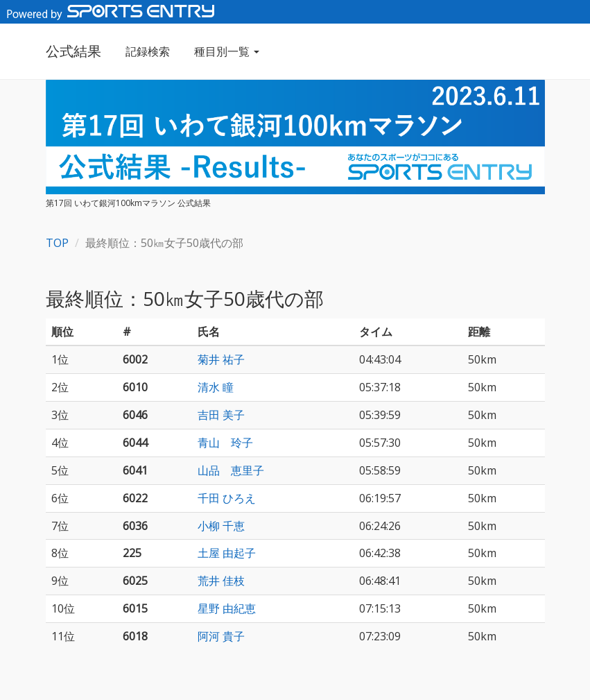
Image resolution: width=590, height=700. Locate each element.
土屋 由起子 (227, 553)
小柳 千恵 (221, 526)
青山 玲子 (225, 443)
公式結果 (73, 51)
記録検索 (148, 51)
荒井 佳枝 (221, 581)
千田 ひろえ (227, 498)
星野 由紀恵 (227, 608)
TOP (57, 243)
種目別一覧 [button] (227, 51)
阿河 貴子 (221, 636)
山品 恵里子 (231, 470)
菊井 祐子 (221, 359)
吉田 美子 (221, 415)
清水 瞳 (216, 387)
